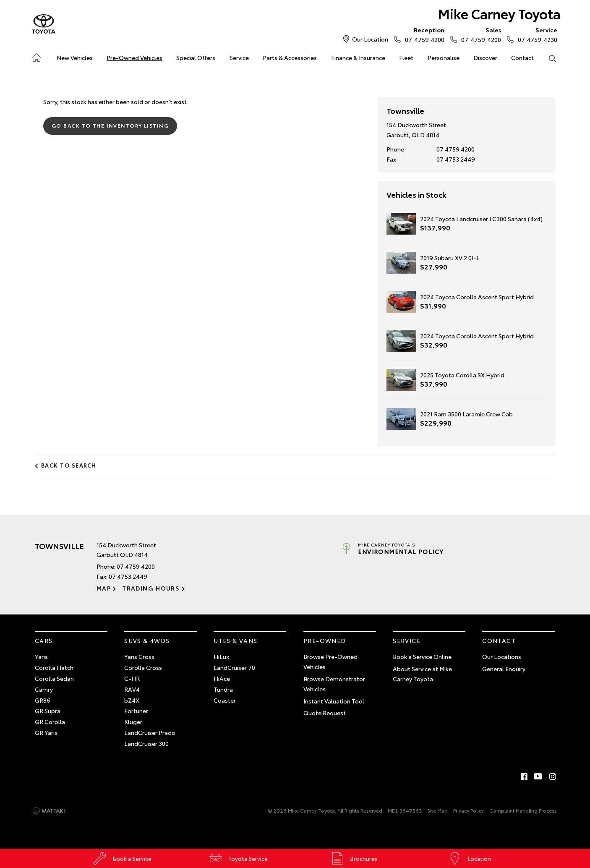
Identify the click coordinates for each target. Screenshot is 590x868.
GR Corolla (50, 722)
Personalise (444, 58)
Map (104, 588)
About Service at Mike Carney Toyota (422, 674)
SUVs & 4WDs (147, 641)
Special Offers (196, 58)
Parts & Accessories (290, 58)
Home (36, 56)
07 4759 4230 (536, 34)
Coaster (225, 700)
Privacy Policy (469, 810)
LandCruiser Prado (150, 732)
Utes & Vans (235, 641)
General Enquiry (504, 669)
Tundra (223, 689)
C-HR (132, 678)
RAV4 (132, 689)
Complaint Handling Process (523, 810)
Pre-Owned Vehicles (134, 58)
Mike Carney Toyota (499, 13)
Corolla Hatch (54, 667)
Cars (44, 641)
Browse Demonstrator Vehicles (334, 684)
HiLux (221, 656)
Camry (44, 689)
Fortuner (136, 711)
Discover (485, 58)
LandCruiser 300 (146, 743)
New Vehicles (75, 58)
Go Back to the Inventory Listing (110, 125)
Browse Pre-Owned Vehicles (330, 661)
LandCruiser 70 (234, 667)
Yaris (41, 656)
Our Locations (502, 656)
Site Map (437, 810)
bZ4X (132, 700)
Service (239, 58)
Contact (522, 58)
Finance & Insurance (358, 58)
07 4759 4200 (423, 34)
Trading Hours (151, 588)
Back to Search (69, 465)
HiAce (222, 678)
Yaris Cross (139, 656)
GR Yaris (46, 732)
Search (549, 58)
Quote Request (325, 713)
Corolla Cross (143, 667)
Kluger (133, 722)
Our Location (370, 39)
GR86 (43, 700)
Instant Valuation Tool (334, 701)
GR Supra (48, 711)
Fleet (406, 58)
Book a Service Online (422, 656)
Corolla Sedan (54, 678)
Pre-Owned (325, 641)
